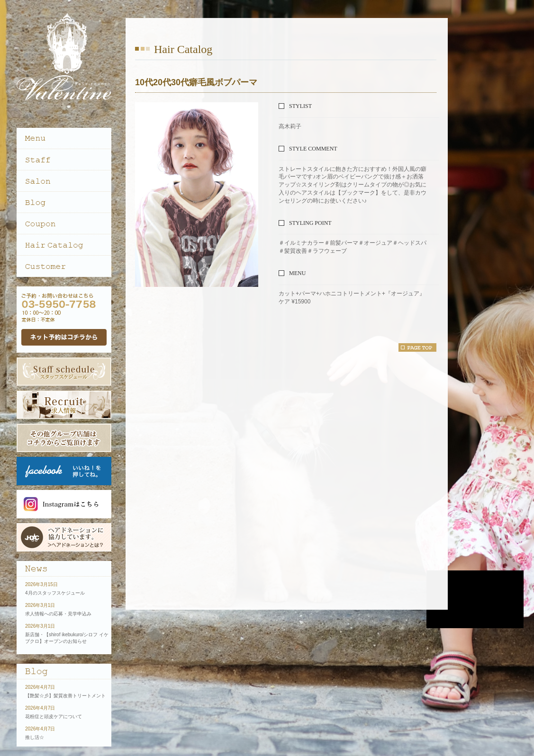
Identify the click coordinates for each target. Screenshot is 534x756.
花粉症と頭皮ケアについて (54, 716)
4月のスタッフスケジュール (55, 593)
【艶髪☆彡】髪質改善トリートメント (65, 696)
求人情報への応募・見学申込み (58, 614)
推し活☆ (35, 737)
